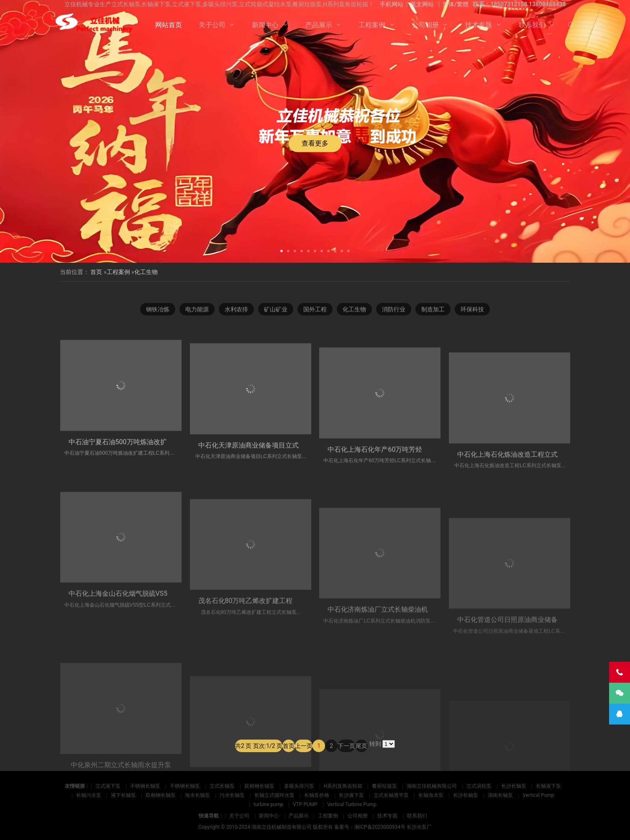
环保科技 (472, 313)
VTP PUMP (305, 804)
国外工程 (315, 313)
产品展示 (319, 25)
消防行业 (394, 313)
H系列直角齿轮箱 (343, 786)
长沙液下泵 (351, 795)
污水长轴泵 (232, 795)
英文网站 (422, 4)
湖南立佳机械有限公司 (432, 786)
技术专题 (479, 25)
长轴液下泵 (548, 786)
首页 (96, 272)
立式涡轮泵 (479, 786)
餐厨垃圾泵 (384, 786)
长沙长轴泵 (514, 786)
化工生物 (146, 272)
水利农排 (236, 313)
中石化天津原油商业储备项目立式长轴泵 (259, 516)
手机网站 (392, 4)
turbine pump (268, 804)
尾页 (361, 760)
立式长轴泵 (222, 786)
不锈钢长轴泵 (145, 786)
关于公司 (212, 25)
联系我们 (532, 25)
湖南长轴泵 (500, 795)
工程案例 (372, 25)
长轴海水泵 (431, 795)
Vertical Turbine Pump (352, 804)
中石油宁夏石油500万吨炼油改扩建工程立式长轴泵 (145, 503)
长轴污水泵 (89, 795)
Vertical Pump (538, 795)
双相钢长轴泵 (259, 786)
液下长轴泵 (123, 795)
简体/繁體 (456, 4)
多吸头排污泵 (299, 786)
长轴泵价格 (317, 795)
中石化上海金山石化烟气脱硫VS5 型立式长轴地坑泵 (146, 680)
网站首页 (169, 25)
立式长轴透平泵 (391, 795)
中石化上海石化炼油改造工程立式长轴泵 (517, 539)
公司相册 (425, 25)
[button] (282, 250)
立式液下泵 (108, 786)
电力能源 (197, 313)
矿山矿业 (276, 313)
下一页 (346, 760)
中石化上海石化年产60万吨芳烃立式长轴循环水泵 (402, 529)
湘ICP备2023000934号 (380, 827)
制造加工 (433, 313)
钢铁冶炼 (158, 313)
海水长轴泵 (197, 795)
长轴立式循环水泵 (274, 795)
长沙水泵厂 (419, 827)
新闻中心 (265, 25)
